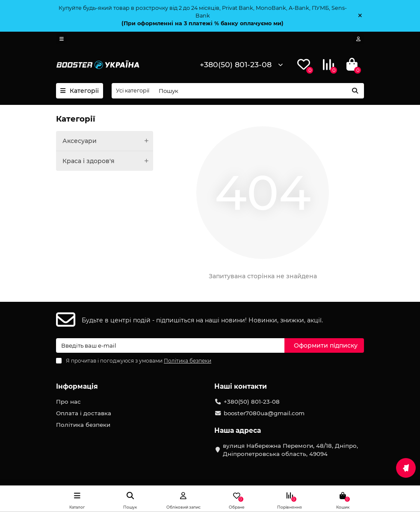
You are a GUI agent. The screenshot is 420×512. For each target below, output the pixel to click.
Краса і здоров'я (108, 161)
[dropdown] (62, 39)
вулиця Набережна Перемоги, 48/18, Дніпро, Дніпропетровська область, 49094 (290, 450)
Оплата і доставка (84, 413)
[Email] (170, 345)
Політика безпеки (83, 425)
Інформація (77, 386)
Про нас (68, 402)
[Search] (259, 91)
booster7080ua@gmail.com (264, 413)
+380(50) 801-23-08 (236, 64)
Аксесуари (108, 141)
